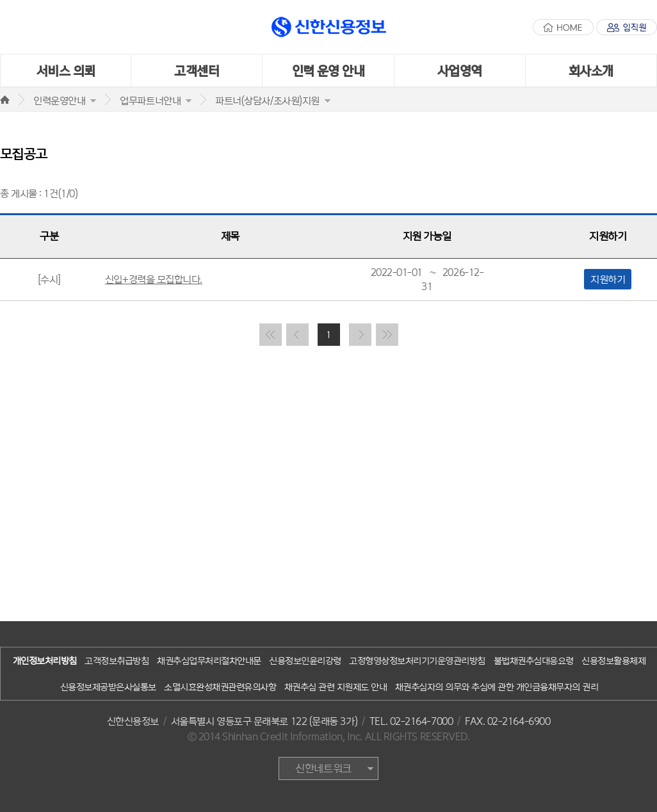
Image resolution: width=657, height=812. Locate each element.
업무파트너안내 (150, 101)
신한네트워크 (323, 768)
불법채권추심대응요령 (534, 661)
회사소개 (591, 70)
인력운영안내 (59, 101)
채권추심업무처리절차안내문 (209, 661)
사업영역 (460, 70)
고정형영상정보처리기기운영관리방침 (417, 661)
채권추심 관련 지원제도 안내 (336, 687)
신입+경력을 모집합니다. (154, 279)
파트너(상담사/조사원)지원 (267, 101)
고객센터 (197, 70)
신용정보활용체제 (613, 661)
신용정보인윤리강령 (305, 661)
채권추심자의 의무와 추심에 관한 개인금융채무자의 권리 (497, 687)
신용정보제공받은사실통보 (108, 687)
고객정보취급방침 (117, 661)
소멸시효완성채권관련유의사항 (220, 687)
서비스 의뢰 (66, 70)
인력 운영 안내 (328, 70)
